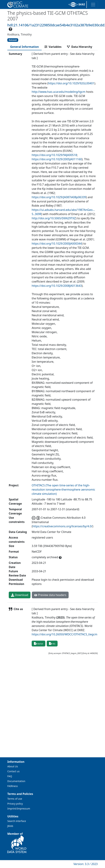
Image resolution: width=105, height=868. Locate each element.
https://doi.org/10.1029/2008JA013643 (57, 286)
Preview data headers (50, 595)
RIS (52, 643)
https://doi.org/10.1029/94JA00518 (54, 155)
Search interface (17, 821)
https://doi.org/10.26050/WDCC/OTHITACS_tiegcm (64, 634)
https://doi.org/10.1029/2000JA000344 (57, 244)
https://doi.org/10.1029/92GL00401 (71, 83)
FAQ (10, 776)
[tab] (24, 47)
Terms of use (15, 799)
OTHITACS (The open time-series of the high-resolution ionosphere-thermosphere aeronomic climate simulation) (63, 490)
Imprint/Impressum (19, 809)
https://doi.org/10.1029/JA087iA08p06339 (59, 197)
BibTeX (38, 643)
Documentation (16, 781)
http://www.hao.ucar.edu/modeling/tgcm (59, 92)
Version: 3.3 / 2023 (86, 864)
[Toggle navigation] (93, 5)
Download (20, 595)
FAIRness (13, 786)
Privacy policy (15, 804)
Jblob (10, 826)
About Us (13, 766)
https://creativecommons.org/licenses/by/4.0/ (62, 526)
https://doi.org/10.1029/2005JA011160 (57, 159)
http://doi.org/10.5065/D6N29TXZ (54, 218)
